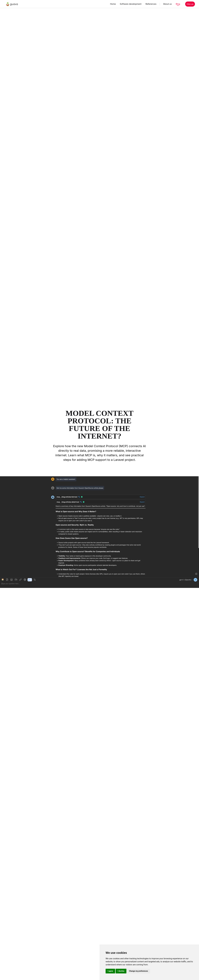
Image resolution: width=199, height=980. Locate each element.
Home (113, 4)
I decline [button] (121, 971)
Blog (178, 4)
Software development (131, 4)
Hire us (190, 4)
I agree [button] (110, 971)
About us (167, 4)
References (151, 4)
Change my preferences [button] (138, 971)
